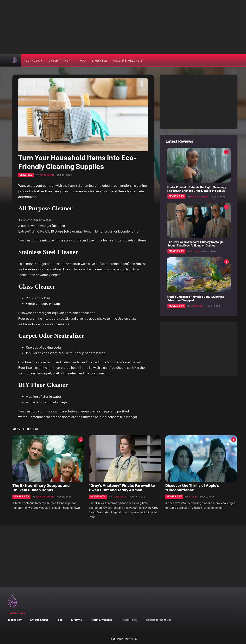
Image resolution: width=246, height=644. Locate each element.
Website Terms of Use (158, 620)
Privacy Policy (129, 620)
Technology (33, 60)
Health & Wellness (128, 60)
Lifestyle (100, 60)
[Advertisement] (123, 27)
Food (82, 60)
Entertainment (60, 60)
